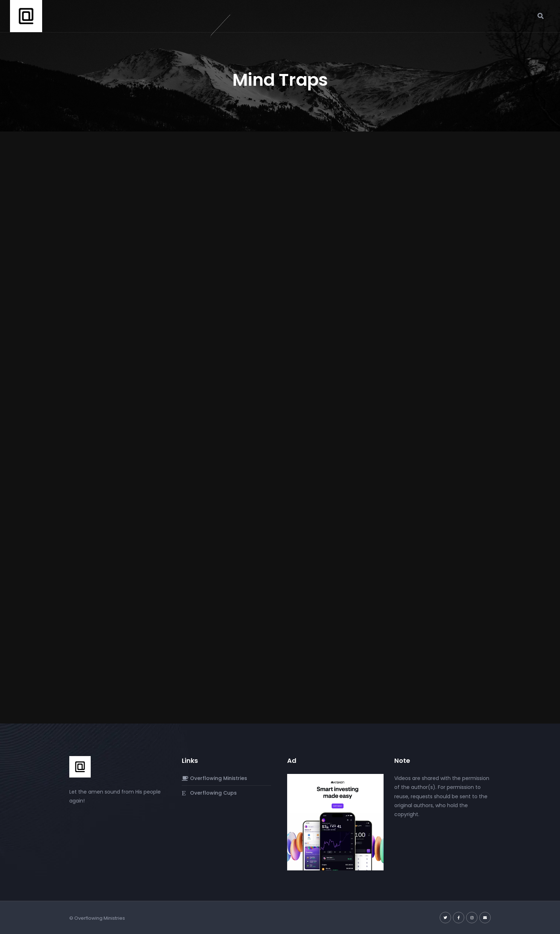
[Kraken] (335, 822)
